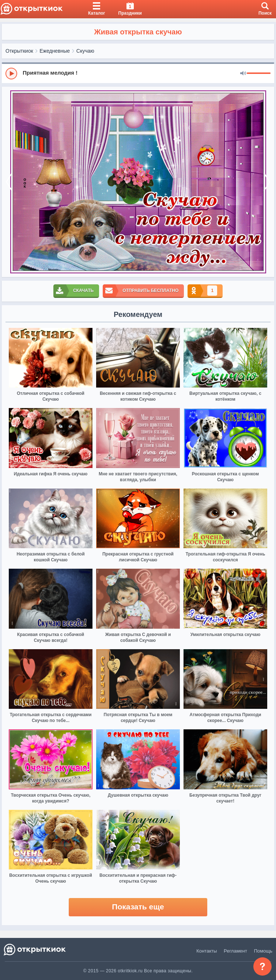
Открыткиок (19, 51)
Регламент (235, 951)
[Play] (11, 74)
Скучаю (85, 51)
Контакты (207, 951)
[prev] (9, 182)
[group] (138, 73)
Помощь (263, 951)
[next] (267, 182)
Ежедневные (55, 51)
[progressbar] (259, 74)
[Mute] (243, 74)
